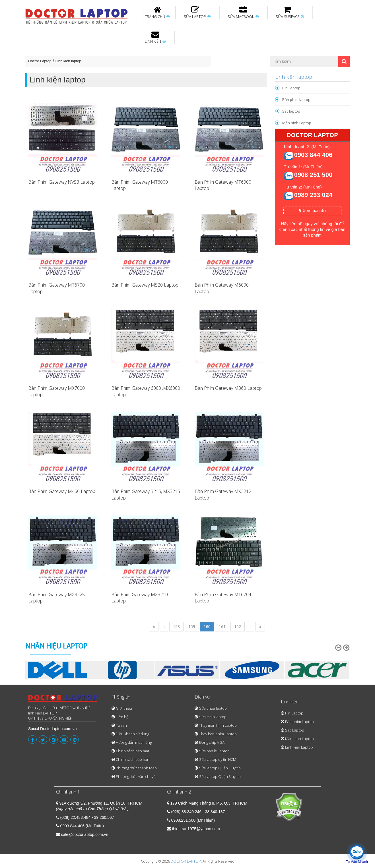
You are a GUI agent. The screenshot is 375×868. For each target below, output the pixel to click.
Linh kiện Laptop (299, 747)
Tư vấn (121, 725)
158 (176, 626)
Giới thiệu (124, 708)
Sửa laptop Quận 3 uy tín (220, 776)
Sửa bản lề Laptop (214, 751)
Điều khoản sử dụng (132, 734)
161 (222, 626)
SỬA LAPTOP (197, 13)
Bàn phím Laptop (299, 722)
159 (192, 626)
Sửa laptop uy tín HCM (218, 759)
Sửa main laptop (213, 717)
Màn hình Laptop (297, 123)
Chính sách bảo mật (132, 751)
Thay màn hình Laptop (218, 725)
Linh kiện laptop (68, 61)
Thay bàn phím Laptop (218, 734)
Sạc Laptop (295, 730)
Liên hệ (122, 717)
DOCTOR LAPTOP (186, 861)
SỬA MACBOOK (243, 13)
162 (238, 626)
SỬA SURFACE (290, 13)
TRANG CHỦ (157, 13)
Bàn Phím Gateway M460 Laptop (62, 491)
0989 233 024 (313, 195)
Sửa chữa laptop (213, 708)
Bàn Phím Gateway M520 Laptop (145, 285)
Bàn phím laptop (296, 100)
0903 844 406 (313, 155)
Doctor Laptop (40, 61)
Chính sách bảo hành (134, 759)
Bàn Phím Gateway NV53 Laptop (61, 182)
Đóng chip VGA (212, 742)
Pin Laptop (291, 88)
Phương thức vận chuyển (137, 776)
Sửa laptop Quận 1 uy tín (220, 768)
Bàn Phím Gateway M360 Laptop (228, 388)
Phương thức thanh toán (136, 768)
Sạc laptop (291, 111)
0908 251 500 (313, 175)
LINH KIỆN (155, 37)
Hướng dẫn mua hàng (134, 742)
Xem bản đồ (312, 211)
